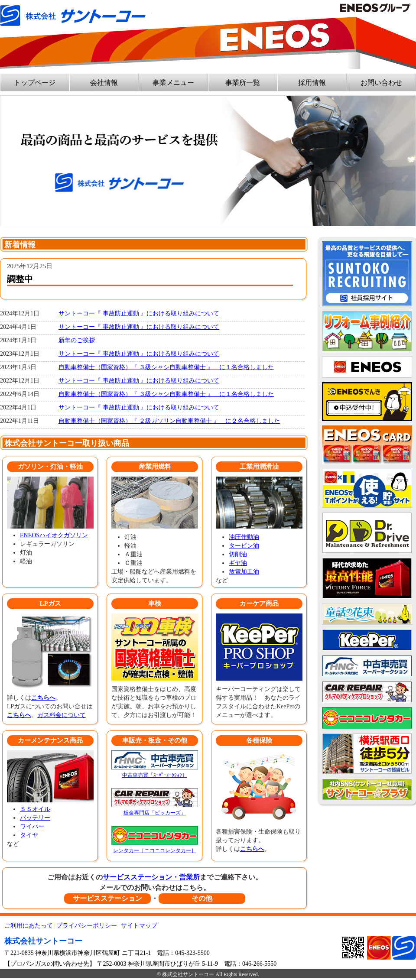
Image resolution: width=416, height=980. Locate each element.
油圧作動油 (244, 537)
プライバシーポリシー (87, 926)
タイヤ (29, 835)
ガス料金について (62, 715)
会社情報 (104, 83)
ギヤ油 (238, 563)
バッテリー (35, 818)
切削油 (238, 554)
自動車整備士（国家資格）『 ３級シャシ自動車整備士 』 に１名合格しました (166, 367)
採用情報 (312, 83)
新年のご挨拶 (77, 340)
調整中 (20, 279)
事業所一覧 (243, 83)
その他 (202, 898)
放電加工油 (244, 572)
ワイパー (32, 826)
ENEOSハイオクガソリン (54, 535)
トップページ (35, 83)
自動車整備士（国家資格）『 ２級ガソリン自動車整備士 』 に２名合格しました (169, 421)
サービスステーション (107, 898)
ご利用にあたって (29, 926)
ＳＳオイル (35, 809)
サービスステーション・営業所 (151, 877)
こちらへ (43, 698)
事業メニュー (173, 83)
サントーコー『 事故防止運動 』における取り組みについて (139, 313)
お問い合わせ (381, 83)
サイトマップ (139, 926)
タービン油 (244, 546)
